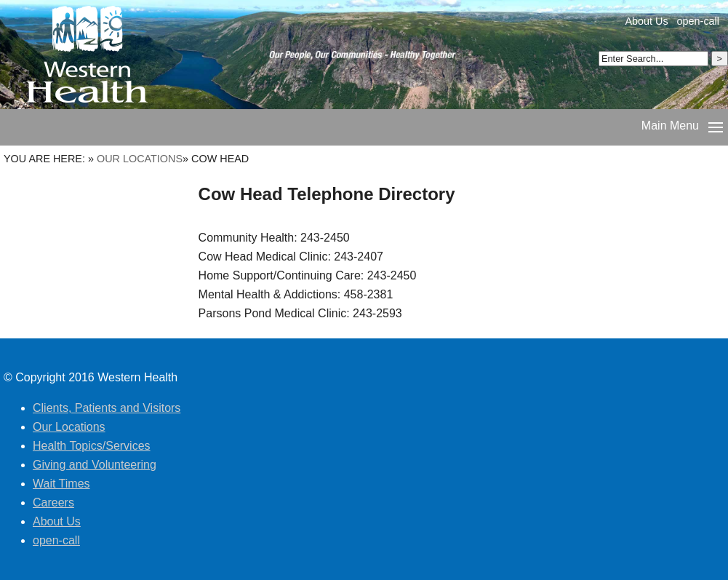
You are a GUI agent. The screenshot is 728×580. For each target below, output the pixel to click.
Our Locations (140, 159)
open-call (698, 21)
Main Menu (670, 126)
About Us (646, 21)
